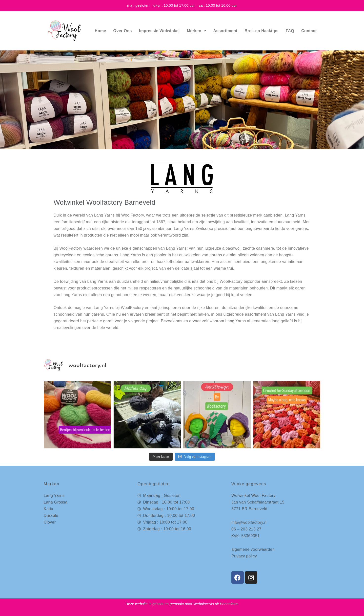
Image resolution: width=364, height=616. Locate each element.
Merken (197, 31)
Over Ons (123, 31)
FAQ (290, 31)
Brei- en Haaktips (262, 31)
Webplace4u (204, 604)
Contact (309, 31)
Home (101, 31)
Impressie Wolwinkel (159, 31)
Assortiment (225, 31)
